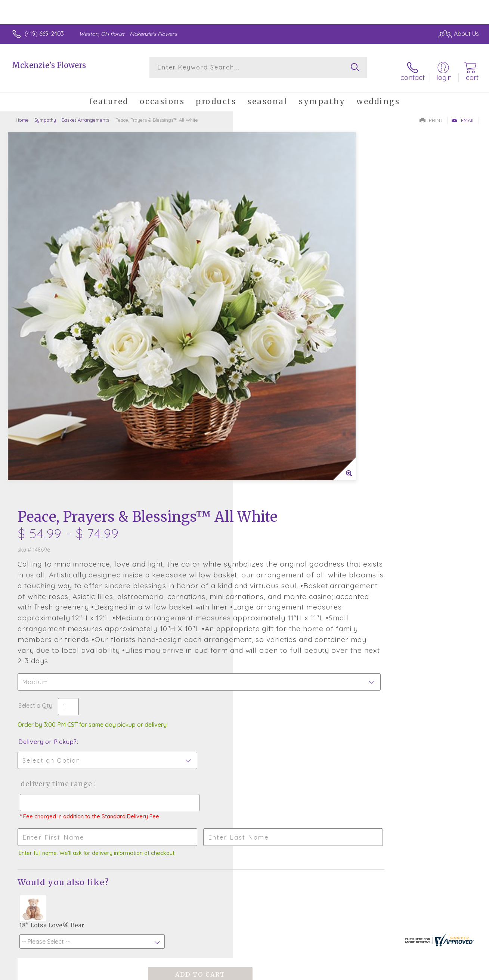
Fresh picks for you (244, 749)
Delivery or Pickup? (275, 426)
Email (463, 114)
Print (431, 114)
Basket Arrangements (85, 114)
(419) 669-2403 (44, 34)
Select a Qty (262, 390)
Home (22, 114)
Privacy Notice (358, 972)
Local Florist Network (412, 972)
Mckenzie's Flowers (49, 65)
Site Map (458, 972)
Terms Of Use (314, 972)
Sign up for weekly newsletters (244, 790)
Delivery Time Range (282, 468)
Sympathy (45, 114)
